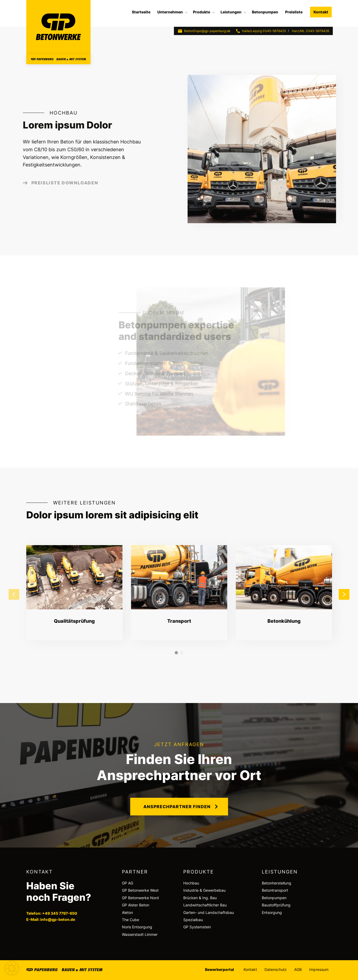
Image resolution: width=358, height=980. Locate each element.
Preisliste (294, 12)
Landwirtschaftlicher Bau (205, 905)
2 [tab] (182, 653)
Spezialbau (193, 920)
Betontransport (275, 890)
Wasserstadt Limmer (140, 934)
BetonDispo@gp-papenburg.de (204, 31)
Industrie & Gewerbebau (204, 890)
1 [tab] (176, 653)
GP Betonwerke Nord (140, 898)
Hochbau (191, 883)
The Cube (130, 920)
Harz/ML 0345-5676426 (310, 31)
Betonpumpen (265, 12)
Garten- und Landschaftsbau (209, 912)
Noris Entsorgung (137, 927)
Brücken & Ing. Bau (200, 898)
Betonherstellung (277, 883)
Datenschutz (276, 969)
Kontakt (321, 12)
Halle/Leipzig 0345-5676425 (261, 31)
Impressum (319, 969)
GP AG (128, 883)
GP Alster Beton (136, 905)
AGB (298, 969)
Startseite (141, 12)
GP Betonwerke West (140, 890)
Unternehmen (170, 12)
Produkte (202, 12)
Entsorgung (272, 912)
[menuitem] (141, 12)
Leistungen (231, 12)
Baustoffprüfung (276, 905)
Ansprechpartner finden (177, 807)
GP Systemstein (197, 927)
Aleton (127, 912)
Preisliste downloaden (54, 183)
